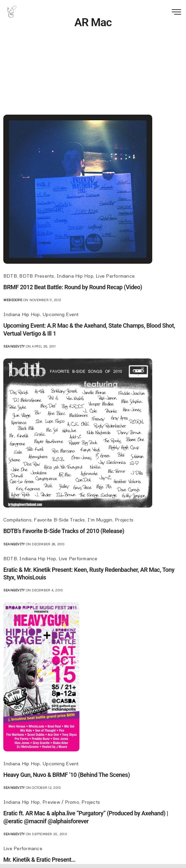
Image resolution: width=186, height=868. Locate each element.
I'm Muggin (100, 520)
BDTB (10, 276)
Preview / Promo (61, 802)
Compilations (17, 520)
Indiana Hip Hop (75, 276)
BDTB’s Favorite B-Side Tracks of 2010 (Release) (64, 531)
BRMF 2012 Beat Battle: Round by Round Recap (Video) (73, 287)
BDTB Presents (37, 276)
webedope (13, 300)
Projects (124, 520)
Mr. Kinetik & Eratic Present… (39, 860)
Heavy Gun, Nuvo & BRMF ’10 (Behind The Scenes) (67, 775)
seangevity (14, 346)
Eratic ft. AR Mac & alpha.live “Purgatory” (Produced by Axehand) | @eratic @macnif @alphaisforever (86, 817)
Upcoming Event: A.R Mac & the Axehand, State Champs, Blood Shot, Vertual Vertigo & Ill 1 (89, 329)
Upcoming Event (60, 314)
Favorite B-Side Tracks (59, 520)
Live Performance (115, 276)
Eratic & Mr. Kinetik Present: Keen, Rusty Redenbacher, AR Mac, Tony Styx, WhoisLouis (89, 573)
